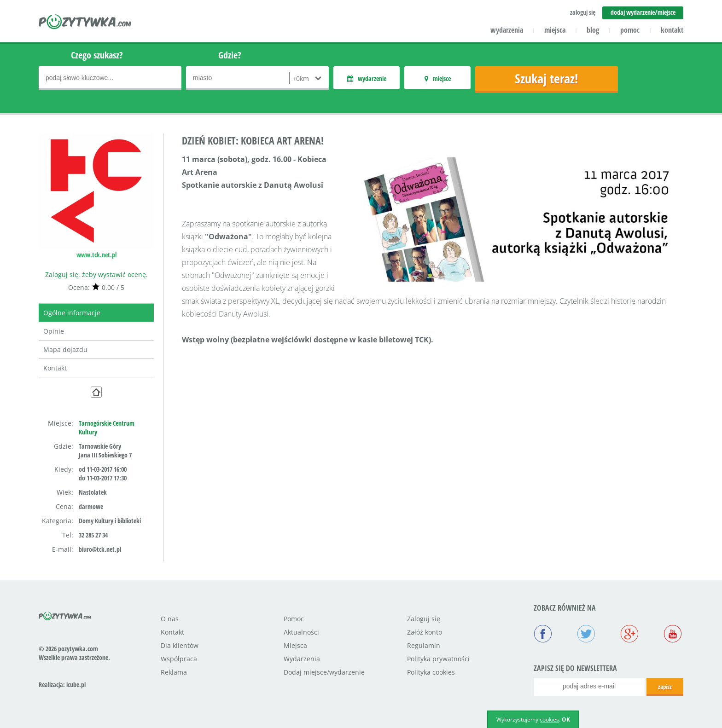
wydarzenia (507, 30)
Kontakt (55, 368)
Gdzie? (230, 55)
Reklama (174, 672)
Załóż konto (425, 632)
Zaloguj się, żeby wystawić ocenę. (96, 274)
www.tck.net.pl (96, 255)
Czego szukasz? (97, 55)
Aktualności (301, 632)
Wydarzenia (302, 659)
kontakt (672, 30)
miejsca (555, 30)
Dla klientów (180, 645)
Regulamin (424, 645)
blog (593, 30)
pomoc (630, 30)
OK (566, 719)
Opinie (54, 331)
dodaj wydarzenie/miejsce (643, 12)
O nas (170, 619)
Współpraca (179, 659)
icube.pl (76, 685)
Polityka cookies (431, 672)
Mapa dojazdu (65, 350)
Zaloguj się (424, 619)
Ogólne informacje (72, 313)
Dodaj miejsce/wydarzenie (324, 672)
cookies (549, 719)
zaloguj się (583, 12)
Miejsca (295, 645)
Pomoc (294, 619)
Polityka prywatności (438, 659)
